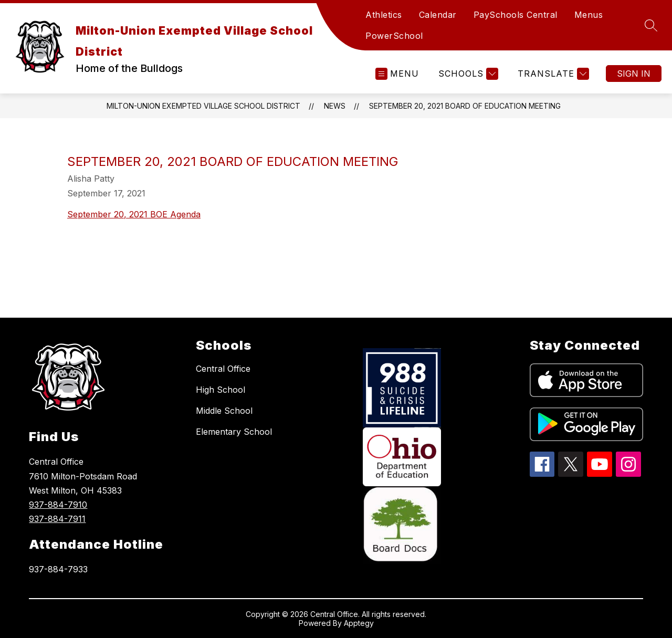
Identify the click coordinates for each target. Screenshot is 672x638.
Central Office (223, 369)
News (335, 106)
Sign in (634, 74)
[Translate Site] (552, 74)
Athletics (384, 15)
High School (220, 390)
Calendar (438, 15)
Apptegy (359, 623)
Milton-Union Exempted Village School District (203, 106)
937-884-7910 (58, 505)
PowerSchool (394, 36)
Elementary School (234, 432)
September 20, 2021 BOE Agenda (134, 214)
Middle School (224, 411)
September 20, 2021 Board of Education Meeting (465, 106)
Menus (589, 15)
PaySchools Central (516, 15)
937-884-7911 (57, 519)
